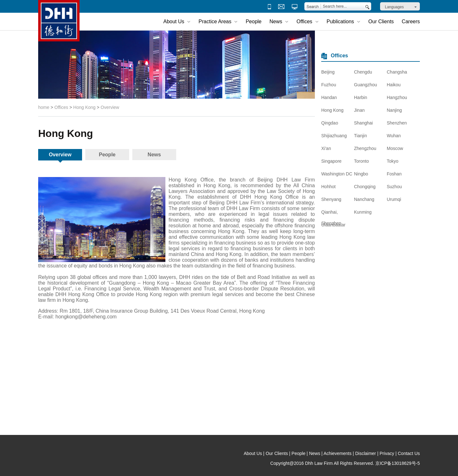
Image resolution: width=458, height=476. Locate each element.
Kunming (363, 212)
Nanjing (394, 110)
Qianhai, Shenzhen (331, 214)
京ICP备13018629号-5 (398, 463)
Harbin (361, 97)
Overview (110, 107)
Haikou (394, 85)
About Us (253, 453)
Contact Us (409, 453)
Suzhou (394, 187)
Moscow (395, 148)
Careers (411, 21)
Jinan (359, 110)
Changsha (397, 72)
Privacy (387, 453)
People (253, 21)
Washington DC (337, 174)
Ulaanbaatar (333, 225)
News (154, 155)
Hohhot (328, 187)
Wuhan (394, 136)
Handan (329, 97)
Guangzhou (365, 85)
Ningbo (361, 174)
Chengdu (363, 72)
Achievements (337, 453)
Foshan (394, 174)
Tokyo (393, 161)
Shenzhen (397, 123)
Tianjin (361, 136)
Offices (61, 107)
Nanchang (364, 199)
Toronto (361, 161)
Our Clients (381, 21)
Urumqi (394, 199)
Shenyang (331, 199)
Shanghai (363, 123)
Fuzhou (329, 85)
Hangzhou (397, 97)
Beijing (328, 72)
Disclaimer (366, 453)
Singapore (331, 161)
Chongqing (365, 187)
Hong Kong (84, 107)
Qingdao (330, 123)
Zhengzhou (365, 148)
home (44, 107)
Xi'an (326, 148)
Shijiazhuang (334, 136)
